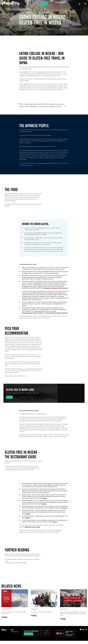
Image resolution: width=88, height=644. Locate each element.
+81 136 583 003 (15, 635)
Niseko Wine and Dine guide (33, 530)
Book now (44, 5)
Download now (29, 637)
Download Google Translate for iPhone (34, 314)
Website (45, 501)
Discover (5, 620)
